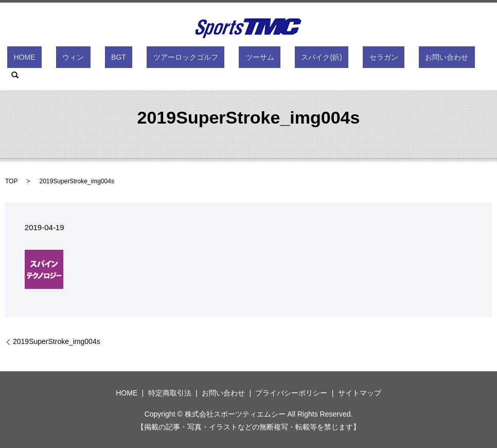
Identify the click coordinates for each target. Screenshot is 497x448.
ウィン (98, 59)
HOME (62, 59)
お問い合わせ (395, 59)
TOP (11, 181)
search (438, 59)
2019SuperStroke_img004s (57, 341)
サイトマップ (360, 393)
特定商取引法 (170, 393)
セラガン (344, 59)
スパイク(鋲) (295, 59)
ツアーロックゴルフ (185, 59)
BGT (130, 59)
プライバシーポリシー (291, 393)
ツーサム (246, 59)
